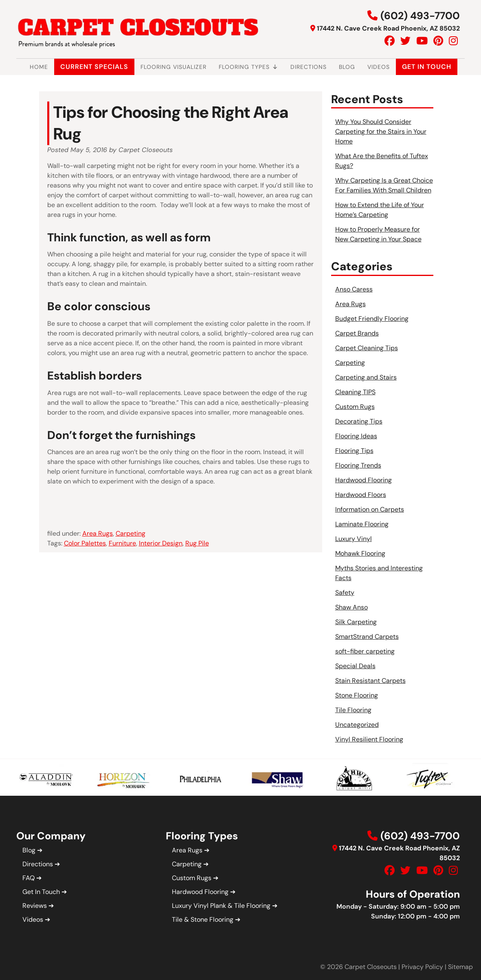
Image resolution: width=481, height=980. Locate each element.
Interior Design (161, 543)
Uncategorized (357, 725)
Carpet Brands (357, 333)
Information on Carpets (370, 509)
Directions (309, 67)
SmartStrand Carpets (367, 637)
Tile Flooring (353, 710)
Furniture (122, 543)
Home (39, 67)
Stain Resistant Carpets (370, 681)
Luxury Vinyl (354, 539)
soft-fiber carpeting (365, 651)
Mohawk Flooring (360, 553)
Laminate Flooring (362, 524)
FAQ (29, 878)
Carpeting (131, 533)
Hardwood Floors (361, 495)
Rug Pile (197, 543)
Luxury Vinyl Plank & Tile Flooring (221, 906)
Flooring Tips (354, 451)
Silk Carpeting (356, 622)
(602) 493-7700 (420, 16)
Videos (379, 67)
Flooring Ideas (356, 436)
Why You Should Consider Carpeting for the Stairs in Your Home (381, 131)
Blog (347, 67)
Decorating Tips (359, 421)
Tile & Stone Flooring (203, 919)
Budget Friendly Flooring (372, 319)
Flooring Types (248, 67)
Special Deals (355, 666)
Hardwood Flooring (363, 480)
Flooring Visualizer (174, 67)
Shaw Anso (351, 607)
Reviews (35, 906)
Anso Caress (354, 289)
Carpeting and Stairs (366, 377)
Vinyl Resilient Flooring (369, 739)
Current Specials (94, 67)
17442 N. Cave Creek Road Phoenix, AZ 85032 (388, 28)
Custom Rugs (355, 407)
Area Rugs (98, 533)
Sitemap (460, 967)
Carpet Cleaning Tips (367, 348)
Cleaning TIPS (355, 392)
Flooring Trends (358, 465)
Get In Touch (427, 67)
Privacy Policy (422, 967)
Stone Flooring (357, 695)
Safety (345, 593)
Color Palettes (85, 543)
